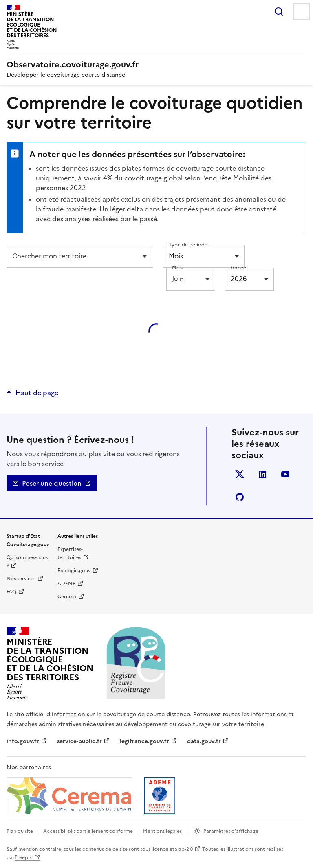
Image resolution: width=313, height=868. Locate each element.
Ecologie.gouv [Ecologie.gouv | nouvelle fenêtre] (74, 571)
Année (238, 268)
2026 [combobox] (239, 279)
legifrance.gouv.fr (144, 741)
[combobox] (74, 256)
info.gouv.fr (23, 741)
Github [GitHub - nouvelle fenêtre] (241, 499)
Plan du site (20, 831)
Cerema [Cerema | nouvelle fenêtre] (67, 597)
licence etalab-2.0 (172, 849)
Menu (302, 11)
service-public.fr (79, 741)
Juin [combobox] (178, 279)
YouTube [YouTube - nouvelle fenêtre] (287, 476)
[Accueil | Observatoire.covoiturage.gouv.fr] (73, 64)
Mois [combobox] (176, 256)
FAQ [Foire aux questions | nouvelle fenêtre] (11, 592)
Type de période (188, 245)
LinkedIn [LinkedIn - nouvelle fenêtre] (264, 476)
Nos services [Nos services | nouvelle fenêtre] (21, 579)
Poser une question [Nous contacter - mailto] (52, 483)
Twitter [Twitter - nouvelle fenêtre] (241, 476)
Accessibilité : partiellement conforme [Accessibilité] (88, 831)
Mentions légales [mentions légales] (162, 831)
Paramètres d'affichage (231, 831)
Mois (177, 268)
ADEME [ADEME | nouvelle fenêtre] (66, 584)
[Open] (145, 256)
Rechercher (279, 11)
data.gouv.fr (204, 741)
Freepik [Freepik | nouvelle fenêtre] (23, 857)
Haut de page (37, 393)
